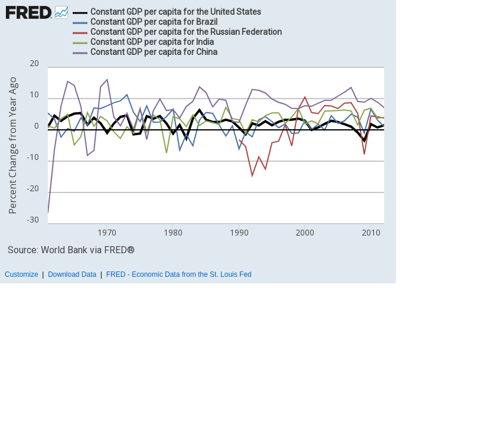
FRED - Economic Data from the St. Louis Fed (179, 274)
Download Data (72, 274)
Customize (22, 274)
